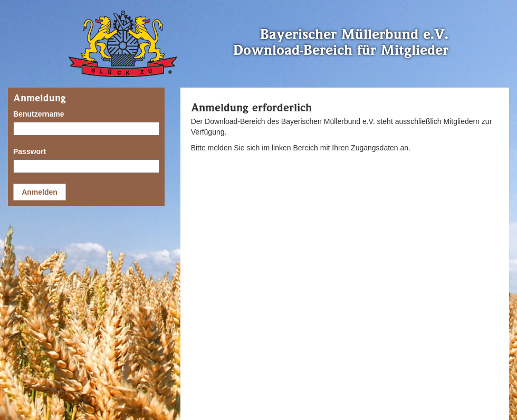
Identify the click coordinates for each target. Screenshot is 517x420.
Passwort (30, 151)
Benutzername (39, 114)
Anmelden (40, 192)
